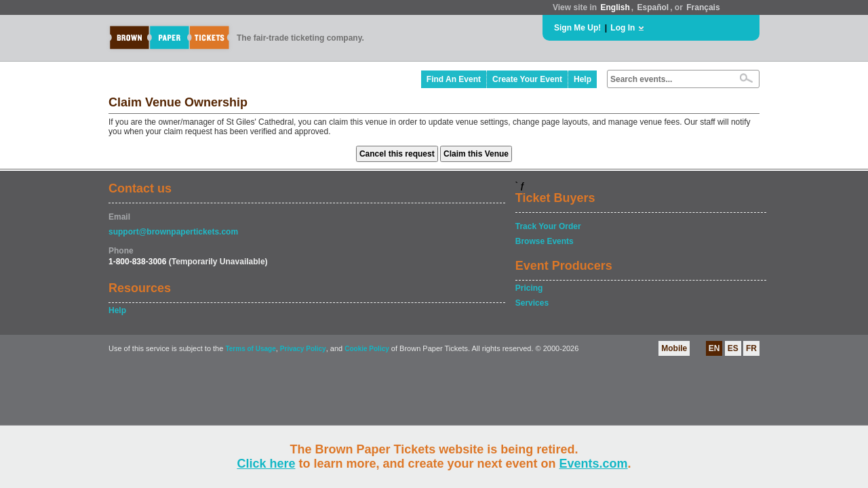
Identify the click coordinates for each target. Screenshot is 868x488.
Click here (266, 464)
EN (714, 348)
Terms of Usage (250, 349)
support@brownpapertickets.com (173, 232)
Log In (623, 28)
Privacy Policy (303, 349)
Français (703, 7)
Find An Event (454, 79)
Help (583, 79)
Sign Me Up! (577, 28)
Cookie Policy (367, 349)
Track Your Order (548, 226)
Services (532, 303)
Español (653, 7)
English (615, 7)
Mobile (674, 348)
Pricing (529, 288)
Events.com (594, 464)
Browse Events (545, 241)
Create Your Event (527, 79)
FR (751, 348)
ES (733, 348)
